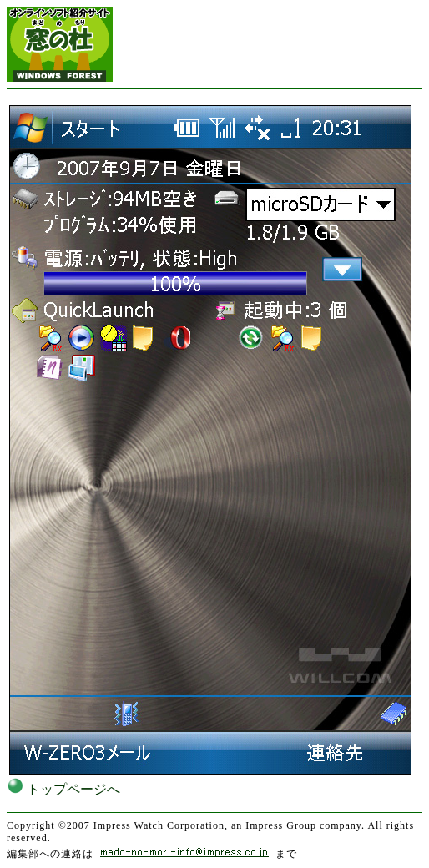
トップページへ (63, 789)
